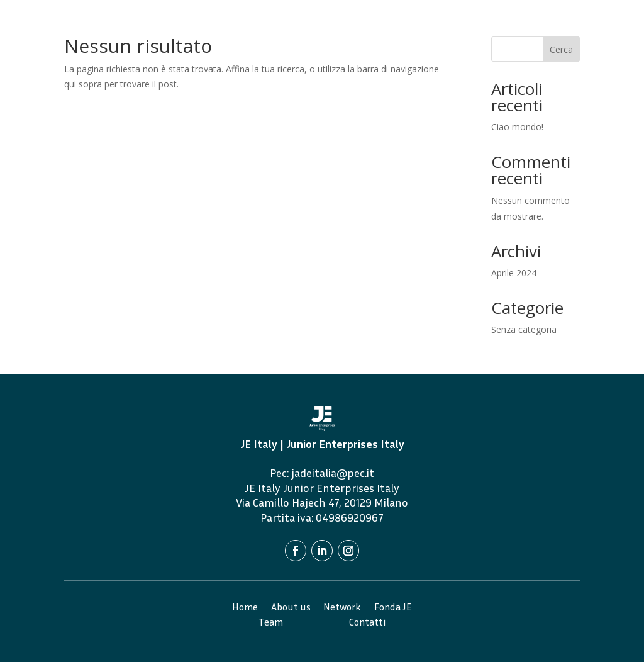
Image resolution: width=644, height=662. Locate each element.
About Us (330, 16)
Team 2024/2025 (487, 16)
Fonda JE (426, 16)
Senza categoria (524, 329)
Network (378, 16)
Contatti (407, 35)
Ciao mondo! (517, 127)
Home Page (277, 16)
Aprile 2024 (514, 273)
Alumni (545, 16)
